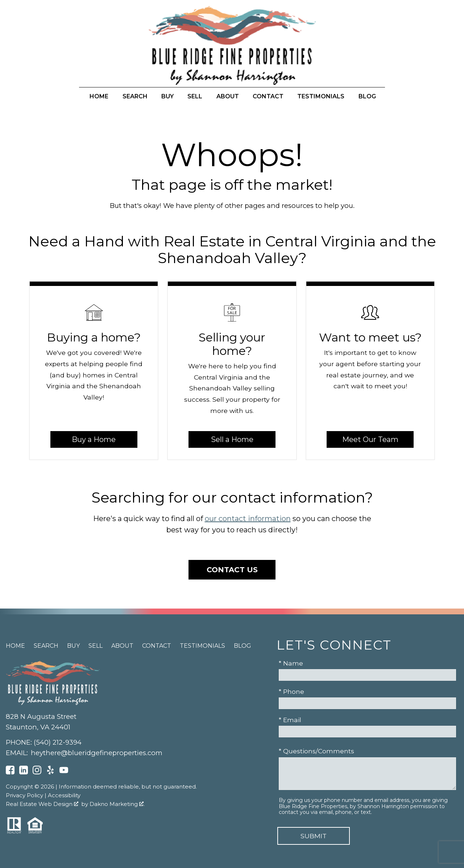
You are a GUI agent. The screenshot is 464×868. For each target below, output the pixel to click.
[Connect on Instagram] (37, 772)
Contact (268, 97)
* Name (291, 663)
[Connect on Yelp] (50, 772)
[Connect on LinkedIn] (24, 772)
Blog (367, 97)
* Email (290, 720)
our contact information (248, 519)
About (228, 97)
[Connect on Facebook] (10, 772)
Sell (195, 97)
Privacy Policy (24, 795)
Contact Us (232, 570)
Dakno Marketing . (117, 804)
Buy (167, 97)
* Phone (291, 691)
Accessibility (64, 795)
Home (99, 97)
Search (135, 97)
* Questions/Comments (316, 751)
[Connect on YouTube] (64, 772)
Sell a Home (232, 439)
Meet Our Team (370, 439)
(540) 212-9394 (58, 742)
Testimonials (321, 97)
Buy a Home (94, 439)
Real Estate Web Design (42, 804)
